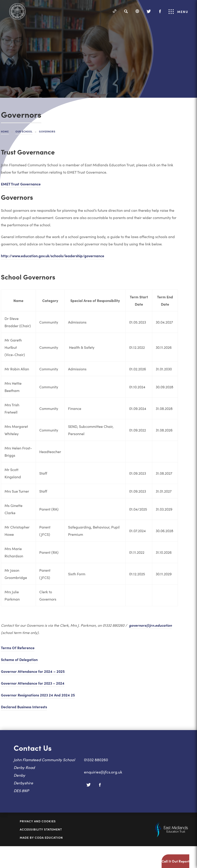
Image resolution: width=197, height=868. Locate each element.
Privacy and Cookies (38, 821)
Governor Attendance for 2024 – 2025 (33, 671)
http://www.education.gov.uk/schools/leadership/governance (53, 256)
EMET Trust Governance (21, 184)
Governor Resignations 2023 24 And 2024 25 (38, 695)
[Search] (126, 11)
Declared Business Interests (24, 707)
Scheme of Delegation (19, 659)
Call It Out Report (175, 861)
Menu (179, 12)
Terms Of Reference (18, 648)
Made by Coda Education (41, 838)
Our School (24, 131)
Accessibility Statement (41, 829)
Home (5, 131)
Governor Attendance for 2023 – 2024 (33, 683)
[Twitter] (149, 11)
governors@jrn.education (150, 625)
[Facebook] (160, 11)
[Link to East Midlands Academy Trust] (170, 836)
